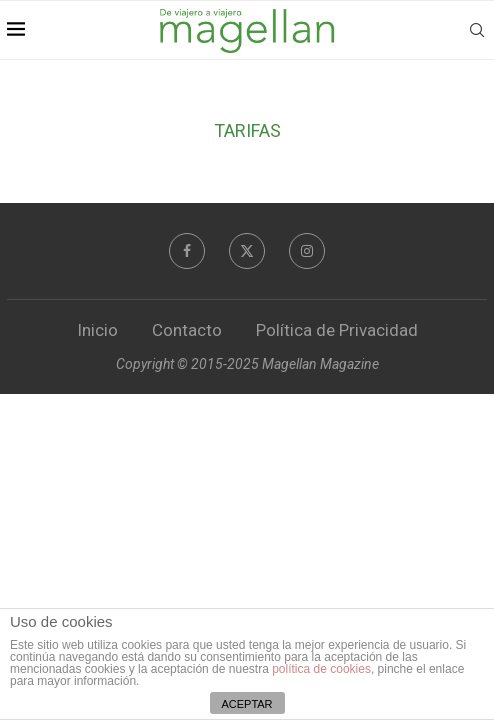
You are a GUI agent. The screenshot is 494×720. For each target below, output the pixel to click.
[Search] (477, 30)
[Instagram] (307, 251)
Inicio (97, 330)
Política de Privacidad (337, 330)
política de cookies (321, 669)
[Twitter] (247, 251)
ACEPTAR (246, 704)
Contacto (187, 330)
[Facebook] (187, 251)
